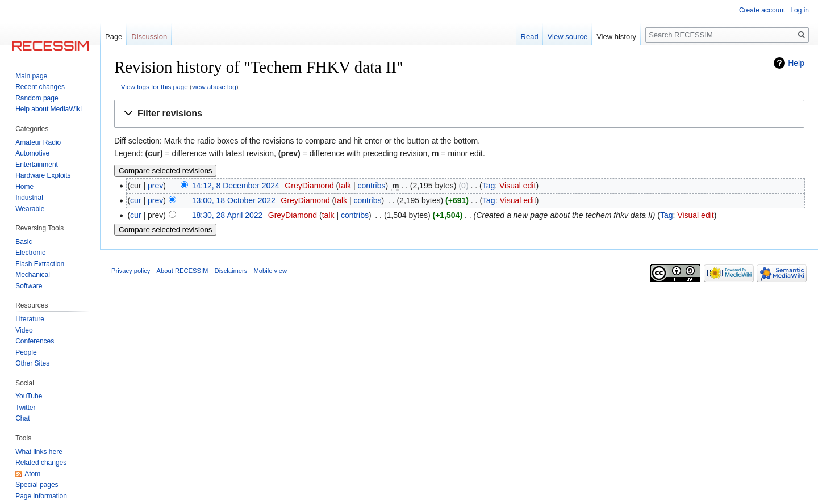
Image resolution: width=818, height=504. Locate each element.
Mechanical (33, 275)
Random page (37, 98)
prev (155, 186)
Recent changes (40, 87)
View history (616, 37)
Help (796, 63)
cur (135, 200)
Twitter (25, 408)
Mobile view (270, 271)
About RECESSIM (183, 271)
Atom (32, 474)
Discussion (149, 37)
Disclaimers (231, 271)
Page (114, 37)
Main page (31, 76)
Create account (762, 10)
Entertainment (37, 165)
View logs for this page (155, 87)
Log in (800, 10)
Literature (30, 319)
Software (29, 286)
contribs (371, 186)
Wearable (30, 209)
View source (568, 37)
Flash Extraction (40, 264)
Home (24, 187)
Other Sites (32, 363)
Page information (41, 496)
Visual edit (517, 186)
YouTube (29, 396)
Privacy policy (131, 271)
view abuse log (214, 87)
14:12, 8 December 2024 (236, 186)
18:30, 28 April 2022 (228, 215)
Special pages (37, 485)
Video (24, 330)
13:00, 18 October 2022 (234, 200)
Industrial (29, 198)
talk (345, 186)
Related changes (41, 463)
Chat (22, 418)
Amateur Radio (38, 142)
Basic (24, 242)
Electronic (30, 253)
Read (530, 37)
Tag (489, 186)
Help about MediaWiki (49, 109)
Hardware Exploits (43, 175)
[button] (459, 114)
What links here (39, 452)
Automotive (32, 153)
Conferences (35, 341)
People (26, 352)
